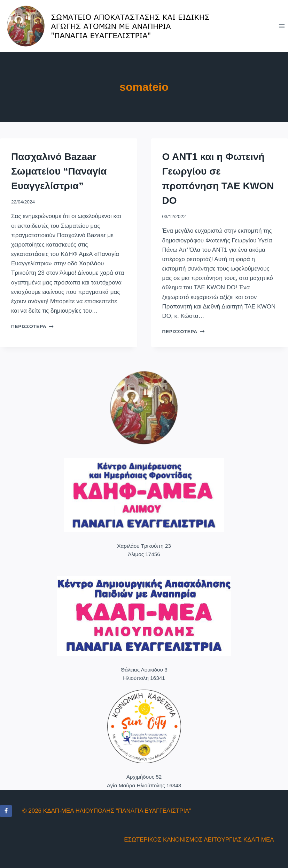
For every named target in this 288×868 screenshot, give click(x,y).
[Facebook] (6, 811)
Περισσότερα (32, 326)
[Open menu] (282, 26)
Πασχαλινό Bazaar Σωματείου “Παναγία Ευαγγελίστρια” (59, 171)
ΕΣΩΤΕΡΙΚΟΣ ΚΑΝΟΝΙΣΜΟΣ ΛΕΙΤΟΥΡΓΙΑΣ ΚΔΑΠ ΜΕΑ (199, 840)
